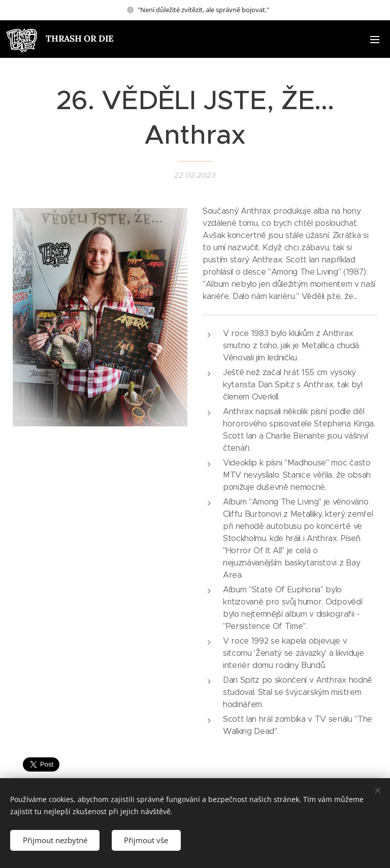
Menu (375, 40)
